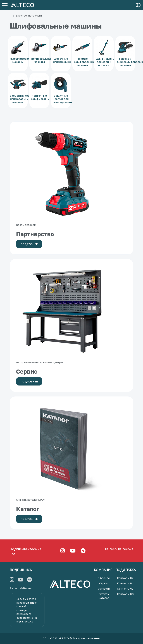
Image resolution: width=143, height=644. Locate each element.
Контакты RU (125, 583)
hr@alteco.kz (25, 621)
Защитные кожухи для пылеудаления (62, 99)
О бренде (104, 578)
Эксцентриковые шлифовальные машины (21, 99)
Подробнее (29, 244)
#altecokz (125, 549)
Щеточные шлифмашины (62, 60)
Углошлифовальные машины (23, 60)
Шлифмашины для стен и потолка (105, 62)
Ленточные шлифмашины (40, 97)
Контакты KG (125, 594)
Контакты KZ (125, 578)
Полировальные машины (42, 60)
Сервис (104, 583)
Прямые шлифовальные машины (84, 62)
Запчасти (104, 589)
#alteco (111, 549)
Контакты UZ (125, 589)
